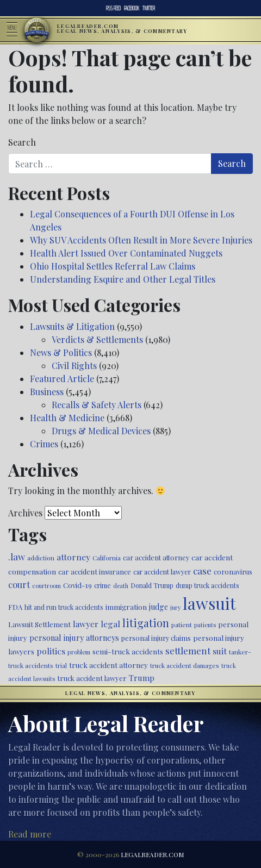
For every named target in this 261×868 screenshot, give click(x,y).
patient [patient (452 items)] (182, 625)
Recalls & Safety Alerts (97, 405)
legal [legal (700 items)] (110, 624)
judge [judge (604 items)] (159, 607)
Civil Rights (74, 366)
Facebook (132, 8)
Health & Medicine (67, 418)
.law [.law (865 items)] (17, 556)
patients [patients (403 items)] (205, 625)
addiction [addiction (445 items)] (41, 558)
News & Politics (61, 352)
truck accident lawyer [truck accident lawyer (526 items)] (92, 678)
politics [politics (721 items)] (51, 651)
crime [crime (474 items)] (102, 585)
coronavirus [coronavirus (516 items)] (233, 572)
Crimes (44, 444)
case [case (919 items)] (202, 570)
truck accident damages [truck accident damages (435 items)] (185, 665)
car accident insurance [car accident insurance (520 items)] (95, 572)
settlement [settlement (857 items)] (188, 651)
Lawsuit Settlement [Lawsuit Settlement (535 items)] (39, 624)
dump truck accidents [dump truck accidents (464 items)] (207, 585)
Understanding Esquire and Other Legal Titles (123, 279)
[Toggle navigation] (15, 30)
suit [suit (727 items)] (220, 651)
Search (22, 142)
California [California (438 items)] (107, 558)
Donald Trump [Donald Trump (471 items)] (152, 585)
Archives (25, 513)
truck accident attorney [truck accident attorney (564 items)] (108, 665)
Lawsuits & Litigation (72, 326)
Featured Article (62, 379)
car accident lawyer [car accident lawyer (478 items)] (162, 572)
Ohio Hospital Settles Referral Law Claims (113, 266)
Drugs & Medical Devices (101, 431)
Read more (30, 834)
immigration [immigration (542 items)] (126, 607)
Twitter (149, 8)
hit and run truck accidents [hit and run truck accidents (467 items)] (64, 607)
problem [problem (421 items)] (79, 652)
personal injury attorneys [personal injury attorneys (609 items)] (74, 638)
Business (47, 392)
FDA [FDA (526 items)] (15, 607)
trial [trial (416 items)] (61, 666)
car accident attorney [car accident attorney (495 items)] (156, 557)
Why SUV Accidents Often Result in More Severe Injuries (141, 240)
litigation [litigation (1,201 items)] (146, 623)
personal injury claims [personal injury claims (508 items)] (156, 638)
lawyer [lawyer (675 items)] (86, 624)
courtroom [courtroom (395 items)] (46, 586)
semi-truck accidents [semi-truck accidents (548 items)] (128, 651)
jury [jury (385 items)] (175, 607)
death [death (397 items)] (121, 586)
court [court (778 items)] (19, 584)
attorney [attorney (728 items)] (73, 557)
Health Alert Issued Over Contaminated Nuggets (126, 253)
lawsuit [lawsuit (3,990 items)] (209, 603)
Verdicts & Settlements (97, 339)
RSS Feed (113, 8)
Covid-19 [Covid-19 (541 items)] (77, 585)
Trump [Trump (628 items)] (142, 678)
